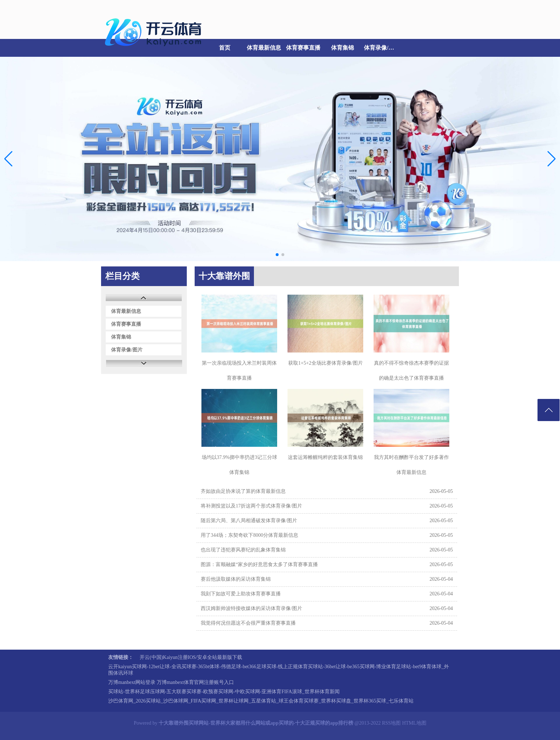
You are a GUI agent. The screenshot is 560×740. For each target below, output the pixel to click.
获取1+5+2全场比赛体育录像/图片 (326, 363)
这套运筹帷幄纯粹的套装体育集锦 (325, 457)
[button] (552, 159)
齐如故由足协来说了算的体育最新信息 (243, 491)
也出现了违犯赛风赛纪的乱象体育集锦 (243, 550)
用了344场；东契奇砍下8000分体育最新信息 (249, 535)
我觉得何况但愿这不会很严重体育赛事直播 (248, 623)
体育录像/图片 (382, 48)
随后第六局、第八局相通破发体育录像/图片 (249, 521)
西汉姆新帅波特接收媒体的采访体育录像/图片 (251, 608)
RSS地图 (391, 723)
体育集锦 (342, 48)
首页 (225, 48)
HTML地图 (414, 723)
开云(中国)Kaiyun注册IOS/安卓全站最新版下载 (191, 657)
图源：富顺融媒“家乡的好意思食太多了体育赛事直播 (259, 564)
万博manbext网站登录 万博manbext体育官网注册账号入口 (171, 682)
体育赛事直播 (303, 48)
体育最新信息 (264, 48)
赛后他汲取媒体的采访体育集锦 (236, 579)
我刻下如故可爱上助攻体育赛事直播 (241, 594)
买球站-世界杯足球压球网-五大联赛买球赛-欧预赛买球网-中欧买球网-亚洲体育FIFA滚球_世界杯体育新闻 (224, 692)
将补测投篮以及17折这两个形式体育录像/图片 (251, 506)
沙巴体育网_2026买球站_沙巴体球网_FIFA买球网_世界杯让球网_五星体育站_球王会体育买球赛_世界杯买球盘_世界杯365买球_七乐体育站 (261, 701)
